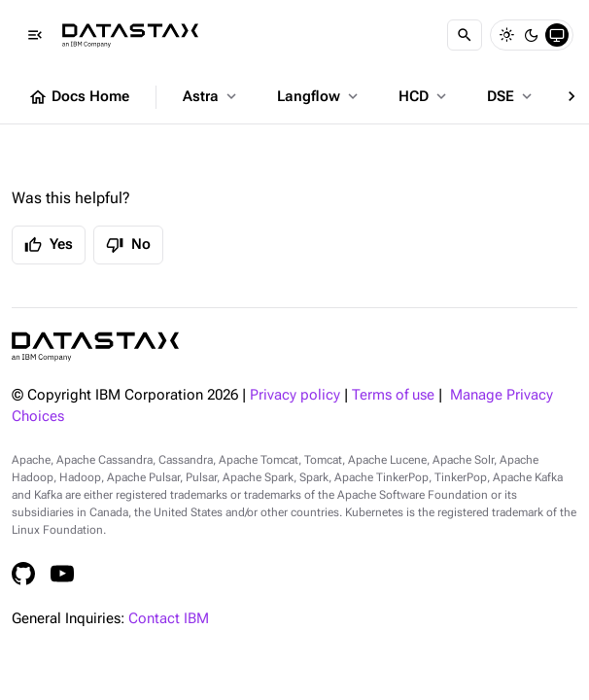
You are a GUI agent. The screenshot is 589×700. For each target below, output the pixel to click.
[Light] (506, 35)
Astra (211, 96)
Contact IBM (169, 619)
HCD (424, 96)
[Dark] (532, 35)
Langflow (319, 96)
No (128, 245)
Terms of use (393, 395)
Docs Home (79, 97)
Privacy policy (295, 395)
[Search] (465, 35)
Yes (49, 245)
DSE (511, 96)
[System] (557, 35)
